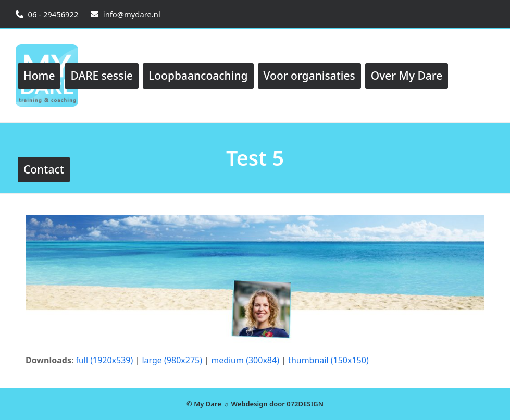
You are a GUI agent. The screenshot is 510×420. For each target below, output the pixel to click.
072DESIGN (305, 404)
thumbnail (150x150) (328, 360)
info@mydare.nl (132, 14)
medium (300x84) (245, 360)
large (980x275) (172, 360)
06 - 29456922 (53, 14)
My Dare (208, 404)
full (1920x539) (104, 360)
